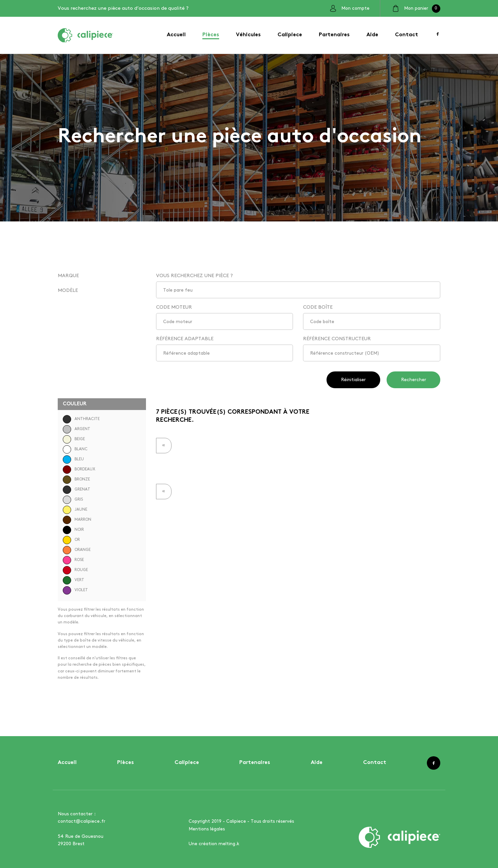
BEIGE (74, 439)
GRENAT (77, 490)
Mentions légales (207, 829)
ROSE (73, 560)
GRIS (73, 500)
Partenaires (334, 35)
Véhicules (248, 35)
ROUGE (75, 570)
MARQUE (68, 276)
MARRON (77, 520)
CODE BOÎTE (318, 307)
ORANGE (77, 550)
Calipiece (290, 35)
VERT (73, 580)
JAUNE (75, 510)
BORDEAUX (79, 470)
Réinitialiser (353, 380)
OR (71, 540)
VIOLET (75, 590)
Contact (407, 35)
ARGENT (77, 429)
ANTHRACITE (81, 419)
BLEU (73, 459)
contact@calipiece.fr (82, 821)
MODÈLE (68, 291)
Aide (372, 35)
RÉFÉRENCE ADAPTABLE (185, 339)
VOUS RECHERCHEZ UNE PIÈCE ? (194, 276)
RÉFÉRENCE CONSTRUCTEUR (337, 339)
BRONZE (76, 480)
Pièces (211, 35)
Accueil (176, 35)
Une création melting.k (214, 844)
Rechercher (414, 380)
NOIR (73, 530)
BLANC (75, 449)
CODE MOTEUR (174, 307)
